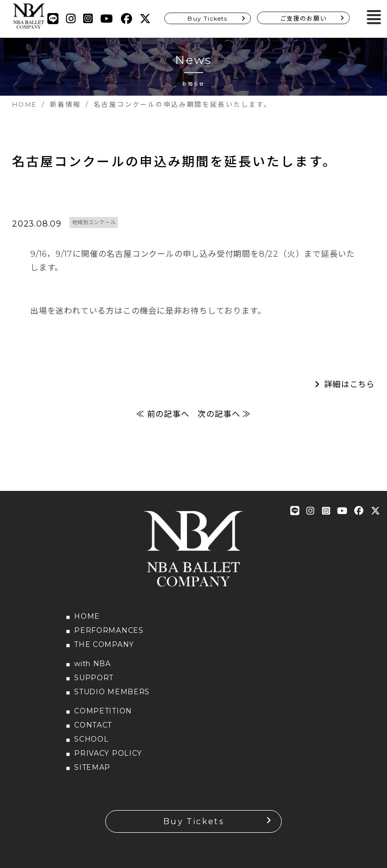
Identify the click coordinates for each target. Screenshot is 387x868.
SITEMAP (92, 767)
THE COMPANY (104, 644)
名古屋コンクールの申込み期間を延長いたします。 (174, 162)
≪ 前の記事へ (163, 414)
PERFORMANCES (109, 630)
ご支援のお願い (303, 18)
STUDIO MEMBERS (112, 692)
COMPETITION (103, 711)
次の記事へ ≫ (224, 414)
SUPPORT (94, 678)
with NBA (92, 664)
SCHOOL (91, 739)
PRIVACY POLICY (108, 753)
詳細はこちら (349, 384)
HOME (87, 616)
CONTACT (93, 725)
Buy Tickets (207, 18)
